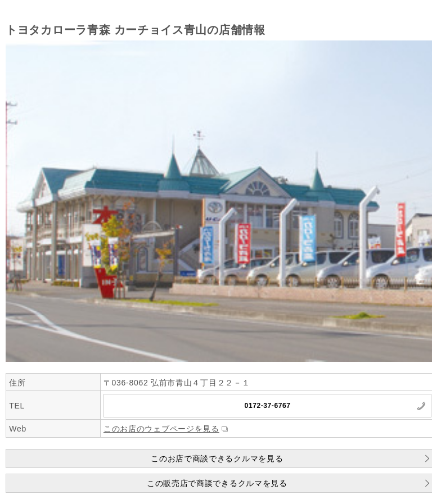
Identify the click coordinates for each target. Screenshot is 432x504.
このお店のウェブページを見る (161, 429)
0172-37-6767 (268, 406)
